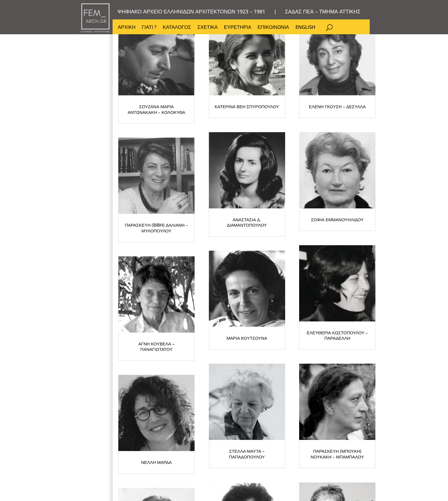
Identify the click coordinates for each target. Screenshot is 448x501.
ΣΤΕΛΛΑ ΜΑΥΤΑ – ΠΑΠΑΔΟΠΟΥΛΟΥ (176, 452)
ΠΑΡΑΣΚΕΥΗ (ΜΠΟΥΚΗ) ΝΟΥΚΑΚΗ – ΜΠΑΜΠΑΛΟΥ (290, 452)
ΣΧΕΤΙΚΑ (208, 28)
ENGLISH (305, 28)
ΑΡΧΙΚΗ (127, 28)
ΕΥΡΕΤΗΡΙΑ (238, 28)
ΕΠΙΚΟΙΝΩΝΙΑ (273, 28)
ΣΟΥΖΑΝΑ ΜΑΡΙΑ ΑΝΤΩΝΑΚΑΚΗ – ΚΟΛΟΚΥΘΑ (176, 144)
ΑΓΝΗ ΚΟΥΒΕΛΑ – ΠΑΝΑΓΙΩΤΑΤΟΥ (290, 299)
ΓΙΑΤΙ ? (149, 28)
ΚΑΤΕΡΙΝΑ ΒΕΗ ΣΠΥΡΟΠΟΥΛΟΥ (290, 144)
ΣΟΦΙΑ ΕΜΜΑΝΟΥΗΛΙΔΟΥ (175, 299)
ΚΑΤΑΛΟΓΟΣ (177, 28)
